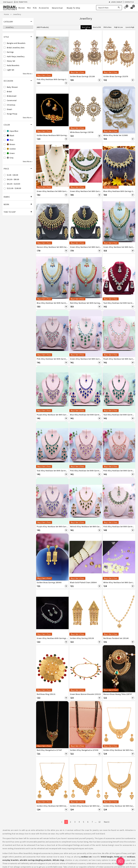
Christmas (11, 105)
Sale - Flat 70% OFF (62, 2)
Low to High (130, 27)
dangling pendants (43, 860)
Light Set (11, 70)
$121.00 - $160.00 (14, 188)
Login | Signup (115, 2)
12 (100, 822)
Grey (10, 158)
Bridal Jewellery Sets (16, 48)
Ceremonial (12, 100)
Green (11, 153)
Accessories (44, 8)
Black (11, 135)
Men (29, 8)
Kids (35, 8)
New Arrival (57, 8)
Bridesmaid (12, 96)
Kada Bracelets (13, 65)
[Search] (119, 8)
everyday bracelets (11, 860)
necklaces (131, 857)
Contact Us (129, 2)
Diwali (9, 109)
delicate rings (58, 860)
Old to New (107, 27)
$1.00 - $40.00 (12, 175)
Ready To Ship (73, 8)
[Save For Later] (66, 83)
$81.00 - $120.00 (13, 184)
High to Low (118, 27)
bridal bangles (107, 857)
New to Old (97, 27)
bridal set (118, 857)
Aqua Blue (13, 131)
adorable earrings (27, 860)
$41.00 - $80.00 (13, 179)
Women (22, 8)
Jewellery (10, 27)
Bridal (9, 92)
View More (27, 74)
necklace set (86, 857)
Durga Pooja (12, 114)
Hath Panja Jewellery (16, 56)
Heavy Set (11, 61)
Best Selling (86, 27)
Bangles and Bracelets (16, 43)
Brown (11, 144)
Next (107, 822)
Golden (11, 149)
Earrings (10, 52)
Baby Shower (12, 87)
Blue (10, 140)
